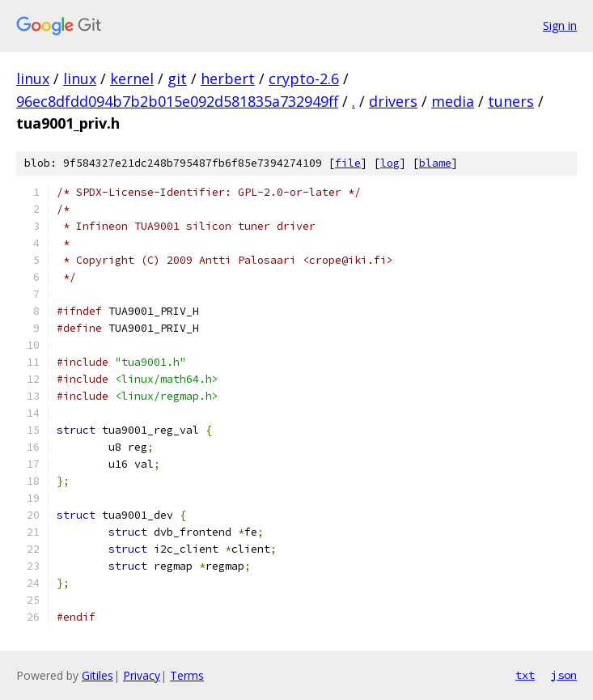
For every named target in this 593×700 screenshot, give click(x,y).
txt (525, 675)
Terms (187, 675)
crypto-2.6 (304, 78)
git (177, 78)
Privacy (142, 675)
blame (435, 163)
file (348, 163)
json (564, 675)
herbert (228, 78)
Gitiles (97, 675)
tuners (511, 101)
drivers (393, 101)
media (453, 101)
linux (33, 78)
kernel (132, 78)
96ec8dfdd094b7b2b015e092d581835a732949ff (177, 101)
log (390, 163)
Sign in (560, 25)
